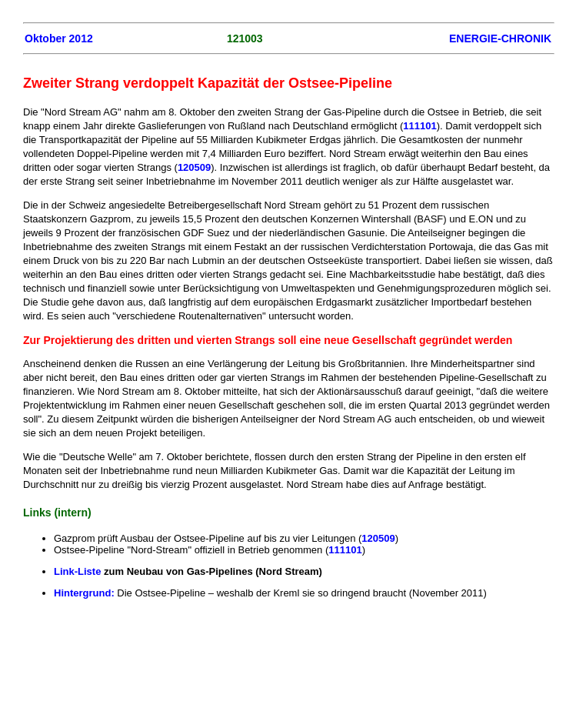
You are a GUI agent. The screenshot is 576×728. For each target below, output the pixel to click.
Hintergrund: (85, 593)
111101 (420, 126)
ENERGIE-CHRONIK (500, 38)
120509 (194, 167)
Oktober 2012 (59, 38)
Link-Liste (79, 571)
